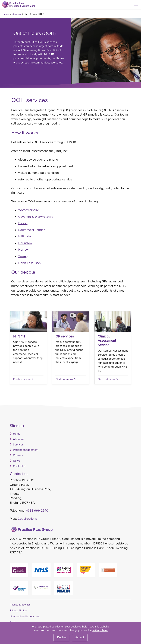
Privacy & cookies (20, 605)
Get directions (27, 519)
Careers (18, 455)
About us (19, 439)
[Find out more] (71, 348)
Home (6, 14)
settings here (100, 630)
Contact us (20, 466)
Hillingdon (25, 236)
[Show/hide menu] (138, 3)
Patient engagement (26, 450)
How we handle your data (25, 616)
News (16, 461)
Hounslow (25, 243)
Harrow (23, 249)
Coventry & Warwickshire (36, 217)
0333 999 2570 (37, 510)
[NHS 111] (28, 348)
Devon (23, 223)
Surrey (23, 256)
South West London (32, 230)
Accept (80, 637)
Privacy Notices (19, 610)
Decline (62, 637)
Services (17, 14)
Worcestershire (29, 210)
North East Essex (30, 263)
